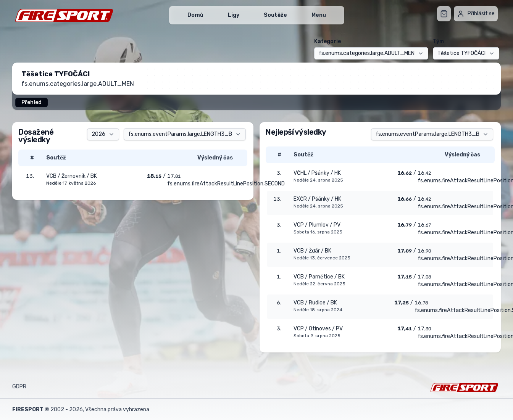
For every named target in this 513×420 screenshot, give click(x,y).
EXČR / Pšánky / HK (317, 199)
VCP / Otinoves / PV (318, 329)
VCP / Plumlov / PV (317, 225)
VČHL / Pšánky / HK (317, 173)
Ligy (234, 15)
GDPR (19, 387)
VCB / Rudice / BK (315, 303)
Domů (195, 15)
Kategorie (327, 41)
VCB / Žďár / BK (312, 251)
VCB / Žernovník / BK (72, 176)
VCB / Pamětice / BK (319, 277)
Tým (438, 41)
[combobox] (371, 53)
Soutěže (275, 15)
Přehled (31, 102)
